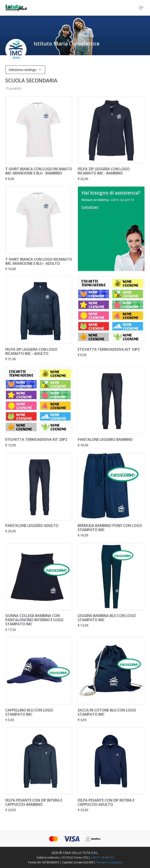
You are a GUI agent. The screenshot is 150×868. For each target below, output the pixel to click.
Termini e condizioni (109, 862)
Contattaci (90, 207)
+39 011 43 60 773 (102, 858)
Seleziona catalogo (23, 70)
